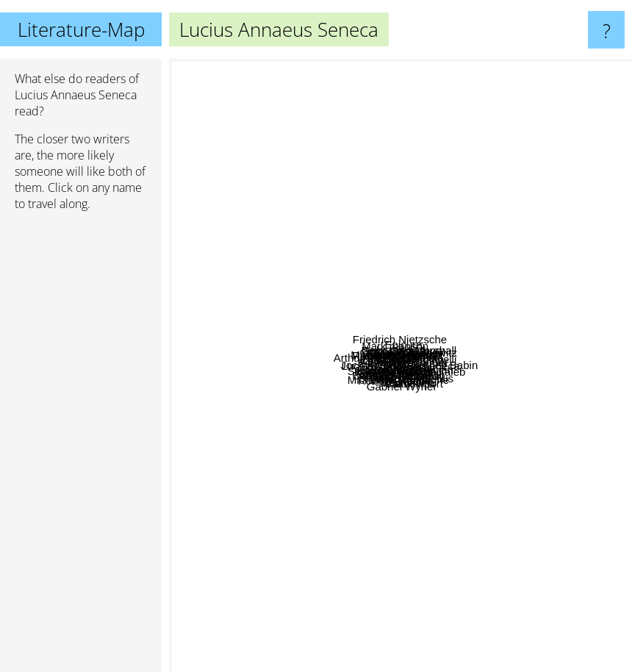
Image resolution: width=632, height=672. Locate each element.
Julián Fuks (304, 566)
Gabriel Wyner (398, 601)
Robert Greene (394, 443)
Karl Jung (225, 322)
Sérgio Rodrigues (249, 440)
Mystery (227, 205)
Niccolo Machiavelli (450, 389)
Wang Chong (521, 448)
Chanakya (542, 466)
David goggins (370, 417)
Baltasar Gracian (446, 404)
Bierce (463, 454)
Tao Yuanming (524, 297)
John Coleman (452, 166)
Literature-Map (81, 29)
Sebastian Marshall (512, 103)
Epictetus (449, 334)
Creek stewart (464, 189)
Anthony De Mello (380, 567)
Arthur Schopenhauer (230, 230)
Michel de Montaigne (442, 418)
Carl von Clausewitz (457, 346)
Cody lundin (301, 237)
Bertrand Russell (269, 458)
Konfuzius (509, 222)
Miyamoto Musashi (379, 305)
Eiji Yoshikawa (333, 305)
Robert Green (413, 374)
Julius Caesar (376, 403)
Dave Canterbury (413, 117)
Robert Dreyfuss (304, 215)
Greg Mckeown (283, 500)
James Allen (352, 514)
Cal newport (496, 554)
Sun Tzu (368, 455)
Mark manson (306, 144)
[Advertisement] (81, 448)
